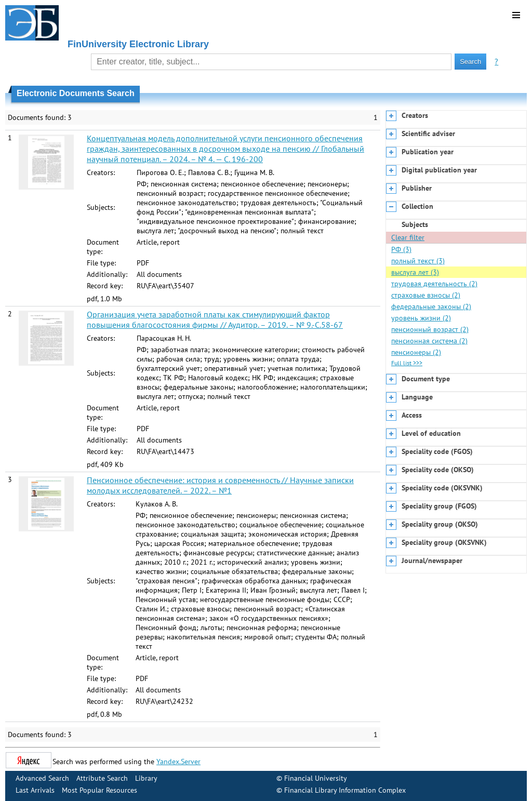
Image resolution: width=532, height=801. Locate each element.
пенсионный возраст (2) (430, 329)
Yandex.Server (178, 762)
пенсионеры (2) (416, 352)
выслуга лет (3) (415, 272)
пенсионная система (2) (429, 341)
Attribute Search (102, 778)
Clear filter (408, 237)
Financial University (316, 778)
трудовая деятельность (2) (434, 284)
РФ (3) (401, 249)
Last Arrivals (35, 790)
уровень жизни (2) (421, 318)
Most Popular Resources (99, 790)
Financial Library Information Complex (345, 790)
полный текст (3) (418, 261)
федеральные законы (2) (431, 306)
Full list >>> (407, 363)
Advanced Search (42, 778)
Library (146, 778)
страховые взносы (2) (426, 295)
